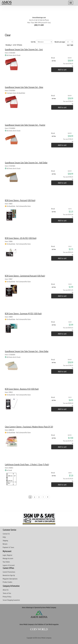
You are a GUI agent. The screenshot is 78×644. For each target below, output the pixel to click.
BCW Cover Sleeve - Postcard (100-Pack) (20, 200)
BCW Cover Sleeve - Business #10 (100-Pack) (22, 389)
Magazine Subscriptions (10, 579)
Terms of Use (7, 593)
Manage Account (8, 558)
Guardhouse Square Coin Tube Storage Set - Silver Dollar (27, 351)
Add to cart (62, 70)
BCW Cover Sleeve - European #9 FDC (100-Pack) (23, 313)
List (72, 45)
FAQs (4, 537)
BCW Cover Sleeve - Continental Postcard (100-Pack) (25, 276)
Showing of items (14, 45)
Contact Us (6, 534)
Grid (68, 45)
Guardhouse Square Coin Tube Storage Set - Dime (24, 87)
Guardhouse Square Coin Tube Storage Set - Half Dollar (26, 163)
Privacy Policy (7, 597)
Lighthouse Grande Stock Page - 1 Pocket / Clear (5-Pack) (27, 464)
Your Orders (6, 562)
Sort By (33, 42)
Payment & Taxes (8, 547)
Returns (5, 544)
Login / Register (7, 555)
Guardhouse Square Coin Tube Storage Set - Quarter (25, 125)
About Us (6, 590)
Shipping (5, 540)
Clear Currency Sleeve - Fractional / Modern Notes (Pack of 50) (29, 427)
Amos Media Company (44, 638)
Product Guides (7, 582)
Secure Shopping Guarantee (11, 600)
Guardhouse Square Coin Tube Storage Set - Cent (24, 49)
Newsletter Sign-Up (9, 575)
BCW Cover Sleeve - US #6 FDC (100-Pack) (21, 238)
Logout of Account (9, 565)
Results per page (60, 42)
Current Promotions (9, 572)
